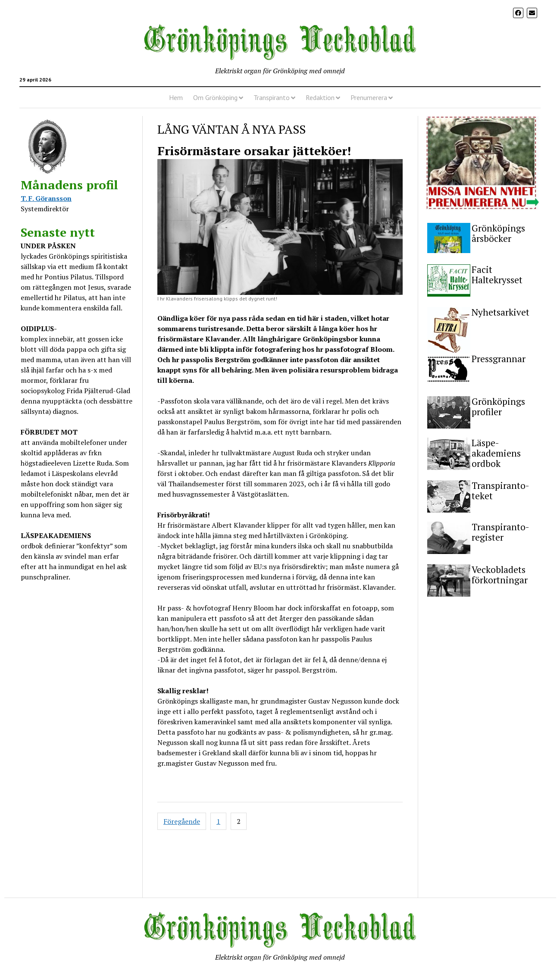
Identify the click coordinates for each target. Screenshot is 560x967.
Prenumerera (369, 97)
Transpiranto (272, 97)
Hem (176, 97)
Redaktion (320, 97)
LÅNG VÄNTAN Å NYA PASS (232, 129)
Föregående (182, 821)
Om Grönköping (215, 97)
